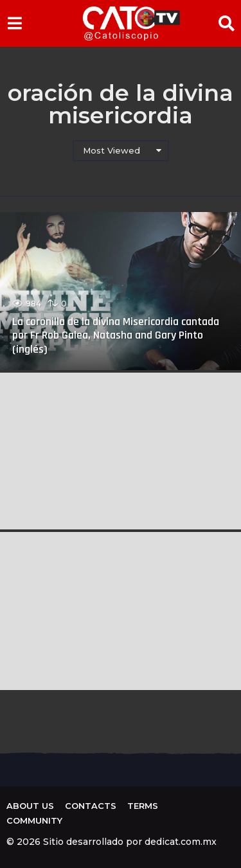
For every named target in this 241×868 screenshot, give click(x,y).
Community (34, 820)
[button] (14, 23)
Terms (143, 806)
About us (30, 806)
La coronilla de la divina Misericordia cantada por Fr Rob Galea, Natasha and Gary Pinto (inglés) (116, 335)
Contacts (91, 806)
